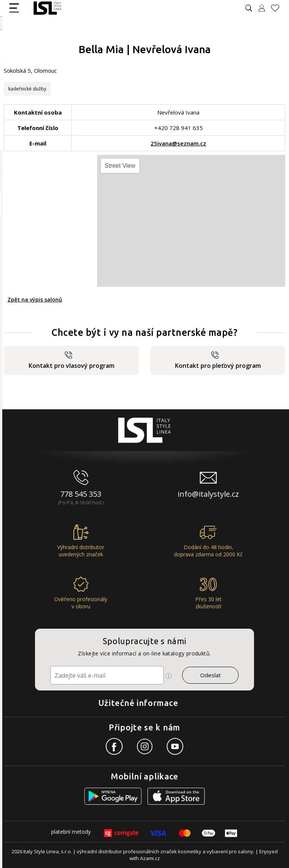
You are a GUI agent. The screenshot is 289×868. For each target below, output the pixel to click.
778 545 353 (81, 494)
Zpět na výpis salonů (35, 299)
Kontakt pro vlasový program (71, 361)
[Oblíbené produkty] (278, 8)
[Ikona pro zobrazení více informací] (169, 676)
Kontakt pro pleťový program (218, 361)
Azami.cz (150, 858)
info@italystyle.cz (208, 494)
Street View (120, 166)
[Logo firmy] (47, 8)
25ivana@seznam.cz (178, 143)
